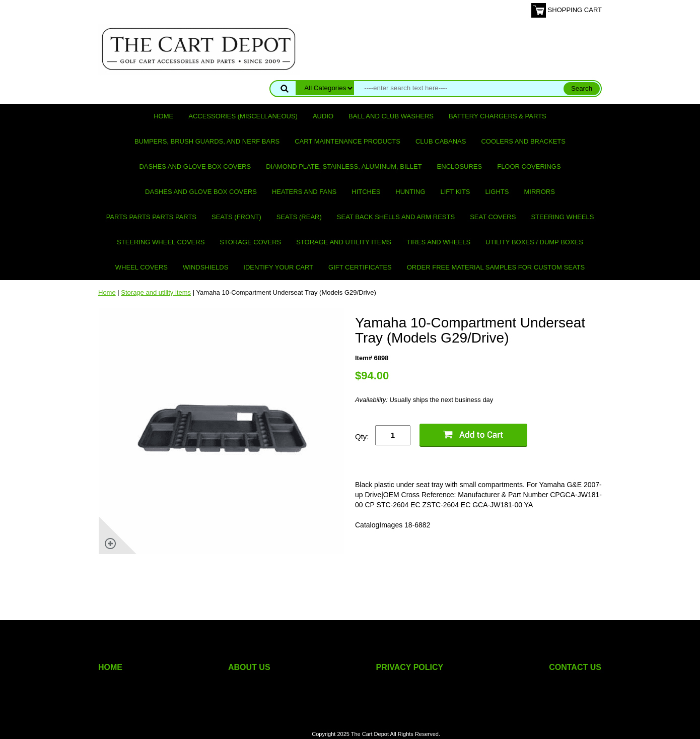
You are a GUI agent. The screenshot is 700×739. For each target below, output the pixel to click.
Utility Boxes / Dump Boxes (534, 242)
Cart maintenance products (347, 141)
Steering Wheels (562, 217)
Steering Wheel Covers (161, 242)
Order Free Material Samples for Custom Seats (496, 267)
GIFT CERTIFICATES (360, 267)
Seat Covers (493, 217)
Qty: (362, 436)
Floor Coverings (529, 166)
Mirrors (540, 192)
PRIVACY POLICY (410, 667)
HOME (110, 667)
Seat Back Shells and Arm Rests (396, 217)
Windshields (205, 267)
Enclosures (460, 166)
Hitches (366, 192)
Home (163, 116)
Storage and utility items (344, 242)
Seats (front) (236, 217)
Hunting (410, 192)
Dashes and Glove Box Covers (195, 166)
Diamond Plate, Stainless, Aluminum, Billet (344, 166)
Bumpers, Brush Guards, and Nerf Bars (207, 141)
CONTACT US (575, 667)
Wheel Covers (142, 267)
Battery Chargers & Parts (498, 116)
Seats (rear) (299, 217)
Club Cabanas (441, 141)
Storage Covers (250, 242)
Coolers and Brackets (523, 141)
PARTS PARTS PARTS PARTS (151, 217)
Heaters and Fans (304, 192)
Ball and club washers (391, 116)
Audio (323, 116)
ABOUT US (249, 667)
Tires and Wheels (438, 242)
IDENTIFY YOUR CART (278, 267)
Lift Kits (456, 192)
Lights (497, 192)
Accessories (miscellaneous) (243, 116)
